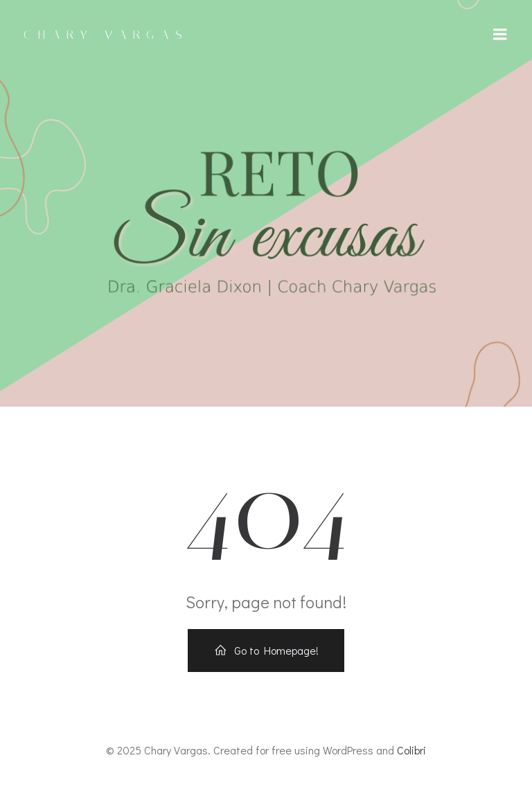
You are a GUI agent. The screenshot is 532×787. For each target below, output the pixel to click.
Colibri (411, 750)
